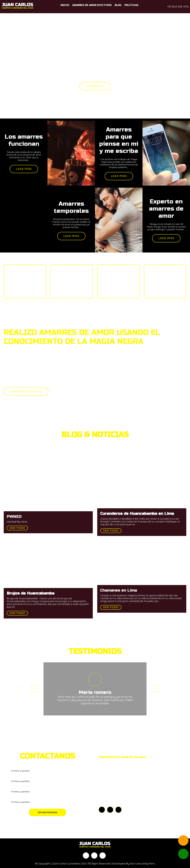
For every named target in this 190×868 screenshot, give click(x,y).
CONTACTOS (95, 86)
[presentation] (35, 689)
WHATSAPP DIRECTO (26, 392)
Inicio (65, 5)
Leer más (24, 169)
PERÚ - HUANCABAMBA (117, 796)
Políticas (131, 5)
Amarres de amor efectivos (92, 5)
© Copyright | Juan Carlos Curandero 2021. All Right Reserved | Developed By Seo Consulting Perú (95, 864)
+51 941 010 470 (178, 7)
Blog (118, 5)
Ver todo (17, 528)
